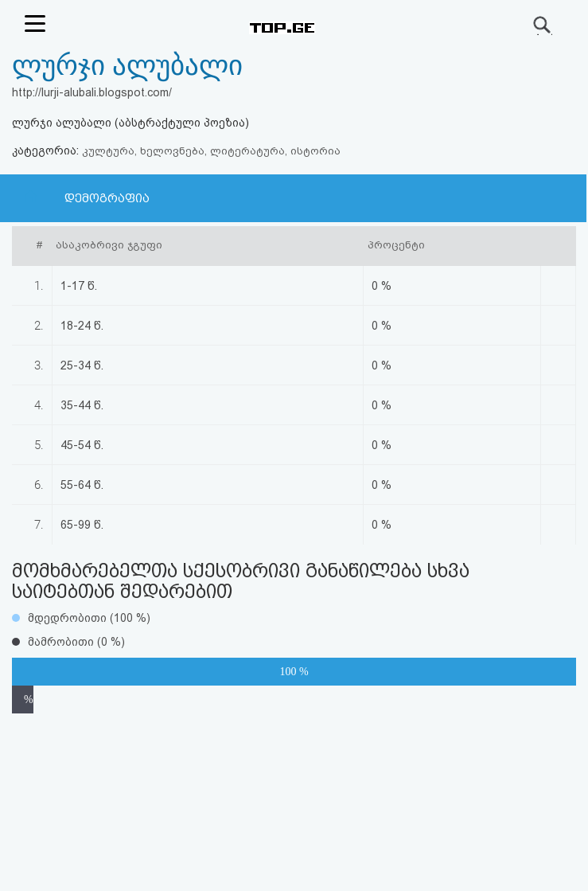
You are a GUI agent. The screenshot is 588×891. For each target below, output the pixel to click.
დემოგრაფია (107, 198)
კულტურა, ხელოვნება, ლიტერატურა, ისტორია (211, 151)
